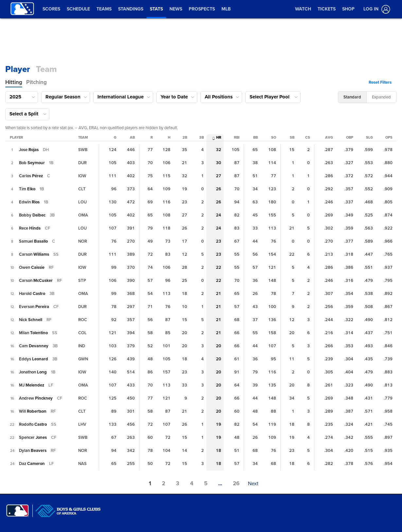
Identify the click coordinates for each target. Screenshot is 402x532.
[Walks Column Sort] (255, 138)
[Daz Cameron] (32, 464)
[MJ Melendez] (32, 385)
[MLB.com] (17, 511)
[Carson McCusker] (36, 281)
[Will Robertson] (33, 411)
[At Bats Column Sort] (132, 138)
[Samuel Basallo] (33, 241)
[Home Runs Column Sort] (219, 138)
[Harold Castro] (32, 294)
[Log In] (376, 9)
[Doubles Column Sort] (185, 138)
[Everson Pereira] (34, 307)
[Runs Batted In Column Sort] (237, 138)
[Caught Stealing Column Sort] (308, 138)
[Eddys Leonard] (34, 359)
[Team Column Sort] (83, 138)
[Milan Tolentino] (33, 333)
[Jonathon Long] (33, 372)
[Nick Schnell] (31, 320)
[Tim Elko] (27, 189)
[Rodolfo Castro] (33, 424)
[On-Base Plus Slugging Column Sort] (389, 138)
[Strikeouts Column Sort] (274, 138)
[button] (382, 82)
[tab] (14, 82)
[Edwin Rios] (29, 202)
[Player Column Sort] (16, 138)
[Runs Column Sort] (152, 138)
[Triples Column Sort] (201, 138)
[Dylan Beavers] (33, 451)
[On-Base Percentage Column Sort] (350, 138)
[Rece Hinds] (30, 228)
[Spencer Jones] (33, 438)
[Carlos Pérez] (31, 176)
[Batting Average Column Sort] (329, 138)
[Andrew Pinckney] (36, 398)
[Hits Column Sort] (169, 138)
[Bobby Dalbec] (32, 215)
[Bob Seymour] (32, 163)
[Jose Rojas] (29, 150)
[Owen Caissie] (32, 267)
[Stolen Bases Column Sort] (292, 138)
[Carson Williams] (34, 254)
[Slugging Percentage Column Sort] (369, 138)
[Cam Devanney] (34, 346)
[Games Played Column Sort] (115, 138)
